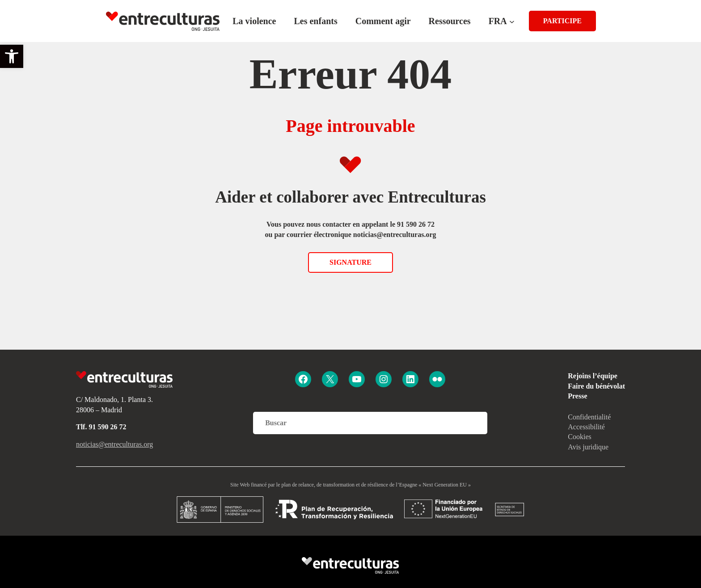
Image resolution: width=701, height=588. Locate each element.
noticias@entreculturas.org (114, 444)
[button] (12, 56)
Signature (350, 262)
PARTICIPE (562, 21)
